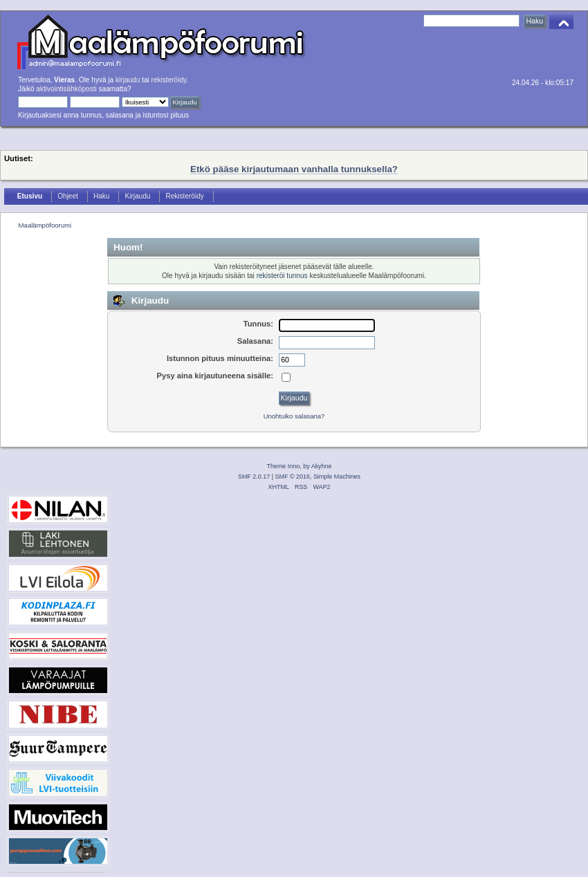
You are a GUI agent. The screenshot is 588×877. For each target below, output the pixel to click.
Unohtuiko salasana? (294, 416)
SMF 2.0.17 (254, 477)
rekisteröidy (169, 80)
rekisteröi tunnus (282, 276)
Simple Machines (337, 477)
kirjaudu (128, 80)
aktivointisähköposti (66, 89)
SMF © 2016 (293, 477)
